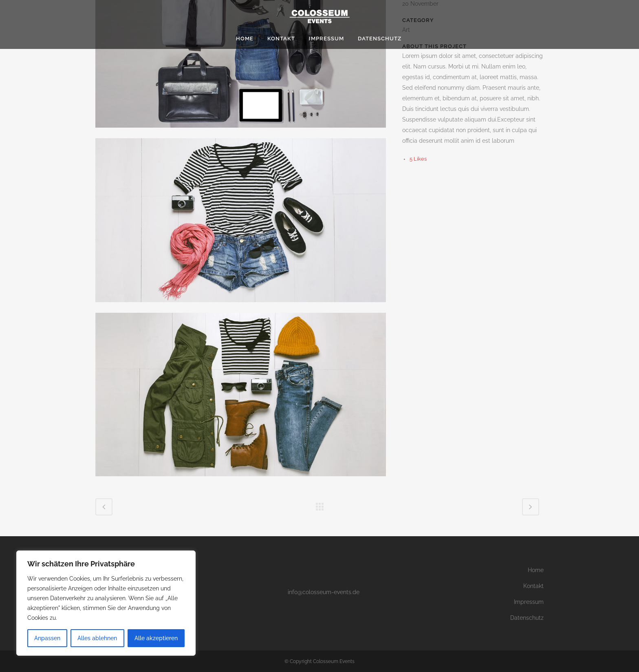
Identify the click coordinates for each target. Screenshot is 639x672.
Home (536, 570)
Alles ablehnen (97, 638)
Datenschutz (527, 618)
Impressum (529, 602)
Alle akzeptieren (156, 638)
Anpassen (47, 638)
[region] (106, 603)
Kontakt (533, 586)
